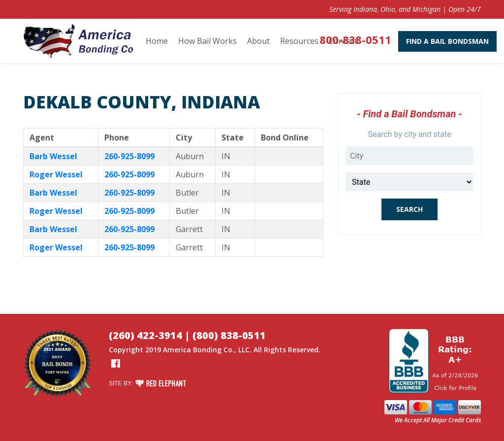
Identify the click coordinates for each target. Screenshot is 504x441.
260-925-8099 (129, 156)
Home (157, 41)
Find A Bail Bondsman (432, 41)
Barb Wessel (53, 156)
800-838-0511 (340, 39)
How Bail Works (207, 41)
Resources (299, 41)
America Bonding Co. (199, 350)
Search (409, 209)
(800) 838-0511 (229, 335)
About (258, 41)
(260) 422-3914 (145, 335)
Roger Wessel (56, 174)
